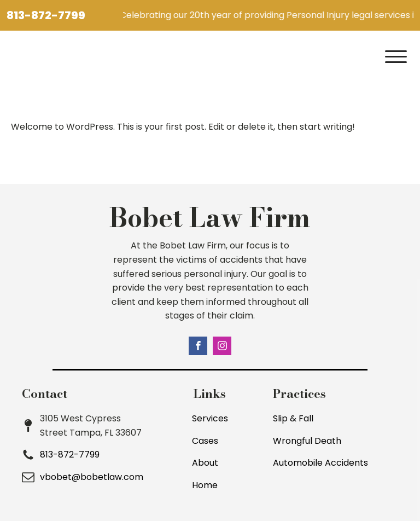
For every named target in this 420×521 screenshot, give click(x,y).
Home (205, 485)
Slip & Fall (293, 418)
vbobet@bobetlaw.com (92, 477)
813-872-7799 (46, 15)
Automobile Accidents (320, 463)
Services (210, 418)
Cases (205, 441)
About (205, 463)
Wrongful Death (307, 441)
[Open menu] (396, 57)
